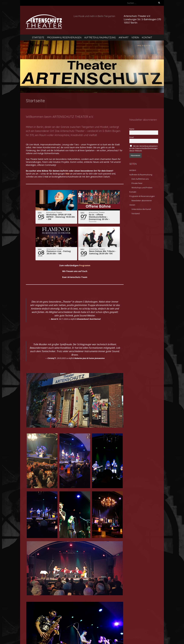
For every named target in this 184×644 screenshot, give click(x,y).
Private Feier (137, 183)
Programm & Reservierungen (64, 37)
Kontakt (147, 37)
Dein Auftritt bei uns (140, 179)
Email (132, 137)
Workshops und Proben (142, 188)
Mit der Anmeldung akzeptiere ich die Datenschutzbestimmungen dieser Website (143, 148)
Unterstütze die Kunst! (141, 209)
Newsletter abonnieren (142, 200)
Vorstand (136, 213)
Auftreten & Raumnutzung (100, 37)
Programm (85, 265)
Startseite (38, 37)
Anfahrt (124, 37)
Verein (135, 37)
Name (132, 129)
